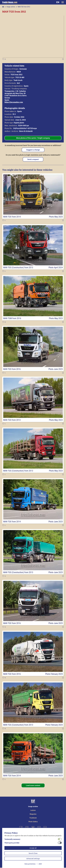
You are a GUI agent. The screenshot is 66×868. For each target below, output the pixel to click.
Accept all (33, 848)
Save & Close (33, 853)
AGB (40, 864)
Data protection (30, 864)
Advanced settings (33, 858)
